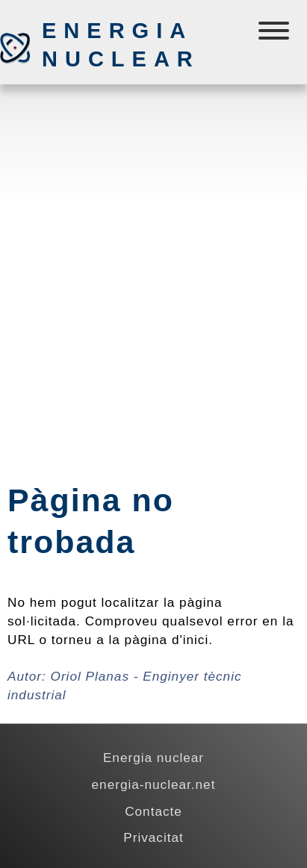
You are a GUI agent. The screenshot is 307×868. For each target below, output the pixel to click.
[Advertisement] (153, 252)
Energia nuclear (120, 45)
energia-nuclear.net (154, 784)
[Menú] (275, 34)
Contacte (153, 811)
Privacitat (153, 837)
